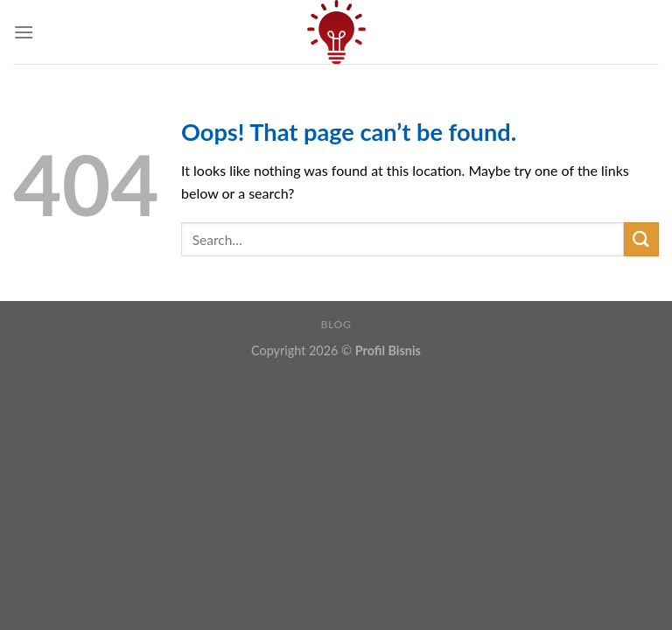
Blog (336, 324)
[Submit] (641, 239)
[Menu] (24, 32)
